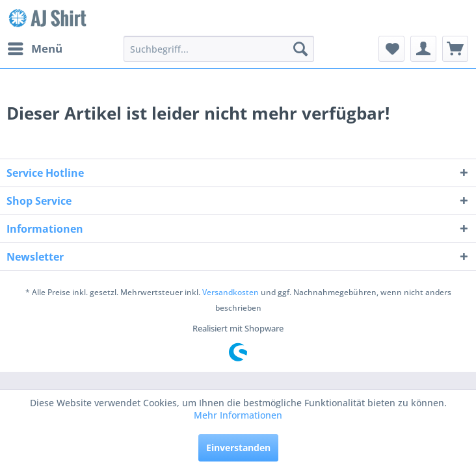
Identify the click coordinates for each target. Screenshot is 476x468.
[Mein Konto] (423, 49)
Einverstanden (238, 448)
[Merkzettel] (391, 49)
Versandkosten (231, 292)
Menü (35, 47)
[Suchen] (300, 49)
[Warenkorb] (455, 49)
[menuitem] (34, 49)
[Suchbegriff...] (219, 49)
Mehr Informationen (238, 415)
